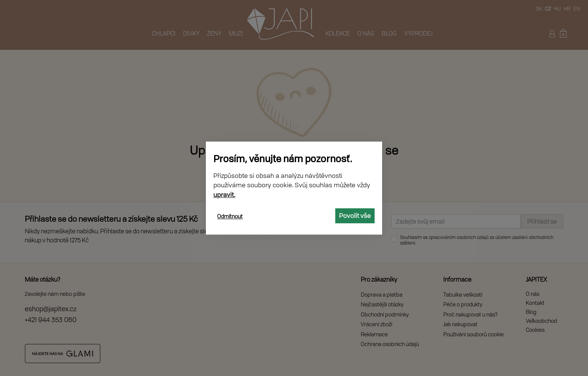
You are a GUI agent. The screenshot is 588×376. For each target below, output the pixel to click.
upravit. (224, 195)
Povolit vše (355, 216)
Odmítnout (230, 216)
